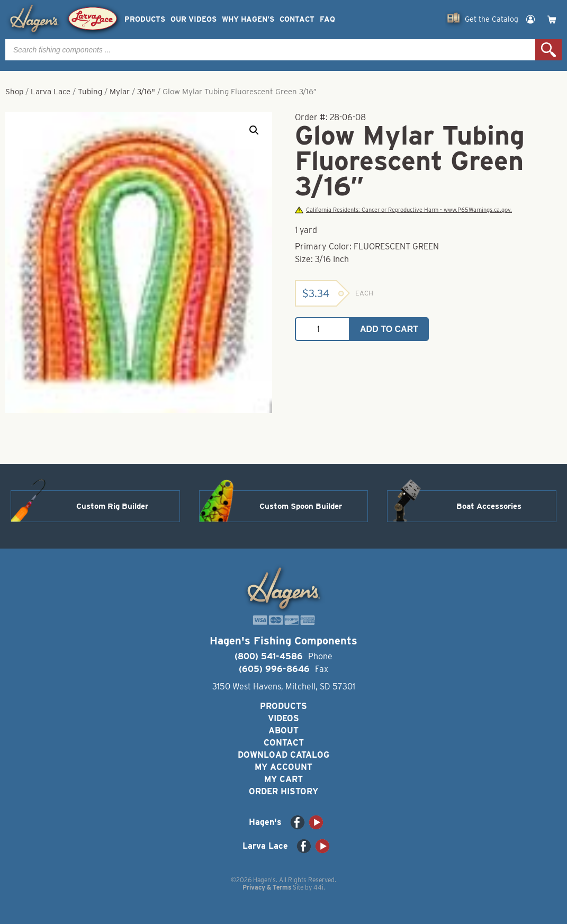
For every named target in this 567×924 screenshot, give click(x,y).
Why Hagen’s (248, 19)
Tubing (90, 92)
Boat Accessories (489, 506)
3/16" (146, 92)
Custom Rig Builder (112, 506)
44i (318, 887)
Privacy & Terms (267, 887)
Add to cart (389, 329)
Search (548, 50)
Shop (14, 92)
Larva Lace (51, 92)
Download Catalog (283, 755)
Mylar (120, 92)
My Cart (283, 779)
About (283, 730)
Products (145, 19)
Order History (283, 791)
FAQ (327, 19)
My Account (283, 767)
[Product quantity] (322, 329)
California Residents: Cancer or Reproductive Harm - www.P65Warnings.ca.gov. (403, 210)
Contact (297, 19)
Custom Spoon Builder (301, 506)
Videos (283, 718)
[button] (254, 130)
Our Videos (193, 19)
